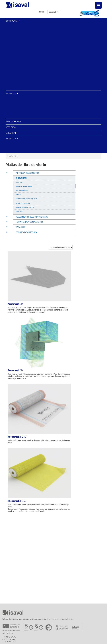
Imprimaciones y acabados (25, 207)
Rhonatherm (21, 178)
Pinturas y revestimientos (28, 173)
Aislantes (19, 182)
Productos (11, 93)
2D (15, 304)
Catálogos (20, 227)
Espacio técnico (13, 122)
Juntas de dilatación (23, 203)
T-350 (17, 501)
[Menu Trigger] (98, 5)
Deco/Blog (11, 127)
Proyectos (11, 139)
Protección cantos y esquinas (26, 199)
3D (15, 370)
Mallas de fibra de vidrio (24, 186)
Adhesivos (19, 212)
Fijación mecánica (22, 191)
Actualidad (11, 133)
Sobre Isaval (12, 21)
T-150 (17, 437)
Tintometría (10, 642)
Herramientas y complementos (30, 222)
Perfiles (19, 195)
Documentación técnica (26, 232)
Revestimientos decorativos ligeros (32, 217)
